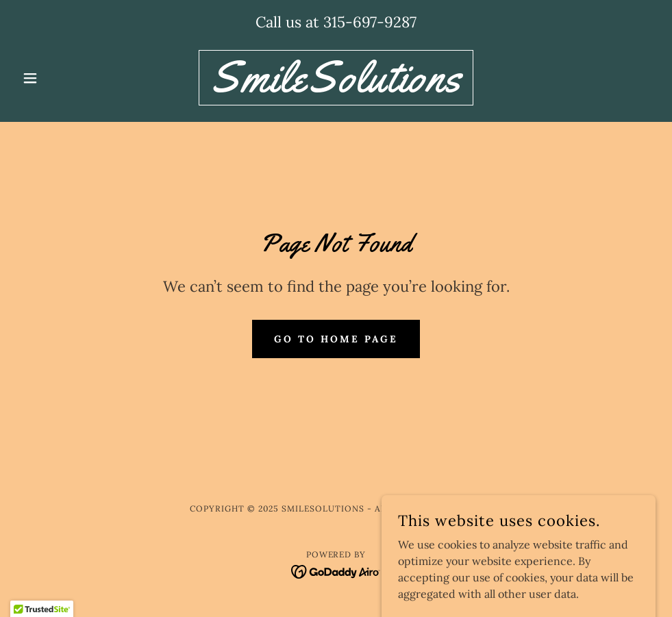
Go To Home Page (336, 339)
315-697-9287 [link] (370, 22)
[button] (64, 78)
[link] (336, 88)
